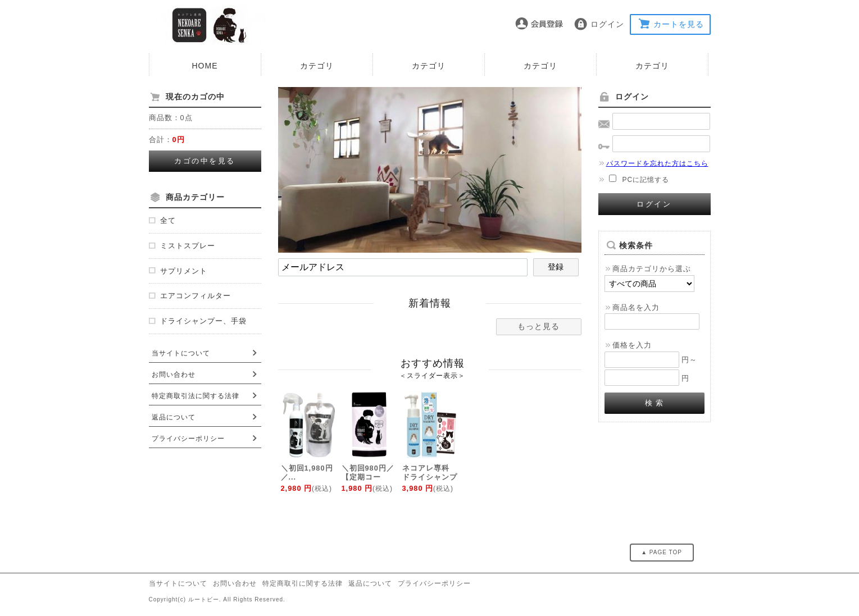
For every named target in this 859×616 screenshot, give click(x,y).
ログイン (607, 24)
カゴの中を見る (205, 161)
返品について (174, 417)
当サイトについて (181, 353)
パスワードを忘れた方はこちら (653, 163)
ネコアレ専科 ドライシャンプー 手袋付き (430, 477)
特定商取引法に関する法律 (196, 396)
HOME (205, 66)
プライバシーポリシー (188, 439)
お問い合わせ (174, 375)
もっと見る (538, 326)
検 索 (654, 403)
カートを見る (679, 24)
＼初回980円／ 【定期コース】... (368, 477)
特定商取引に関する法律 (303, 583)
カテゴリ (317, 66)
